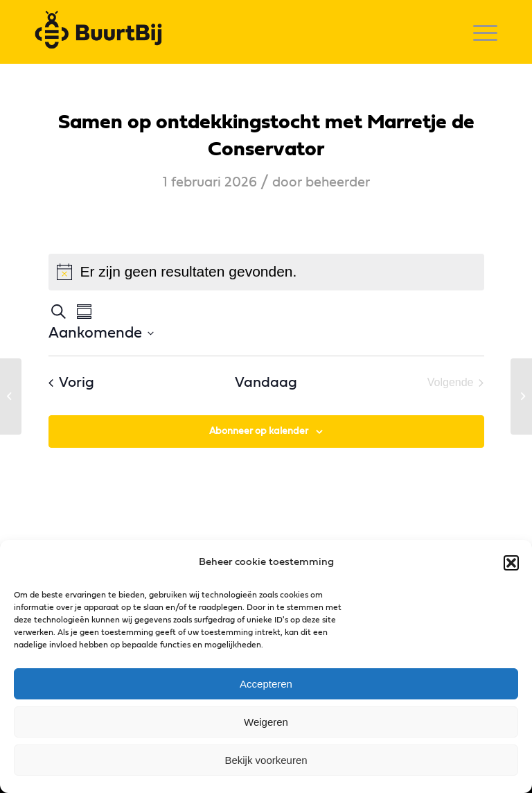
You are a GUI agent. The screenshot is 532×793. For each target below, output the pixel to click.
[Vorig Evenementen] (71, 383)
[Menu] (478, 32)
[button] (511, 563)
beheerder (338, 182)
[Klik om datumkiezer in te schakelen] (101, 333)
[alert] (266, 272)
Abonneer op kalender (259, 431)
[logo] (103, 32)
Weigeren (266, 722)
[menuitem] (478, 32)
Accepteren (266, 684)
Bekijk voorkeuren (266, 760)
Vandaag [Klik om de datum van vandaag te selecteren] (266, 382)
